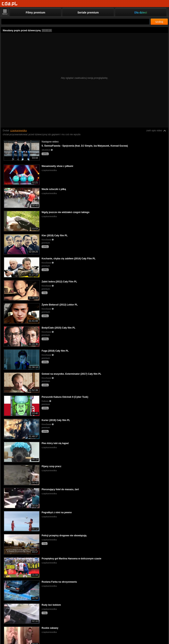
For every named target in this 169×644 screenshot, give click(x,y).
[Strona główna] (10, 4)
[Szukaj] (75, 22)
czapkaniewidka (18, 131)
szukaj (159, 22)
